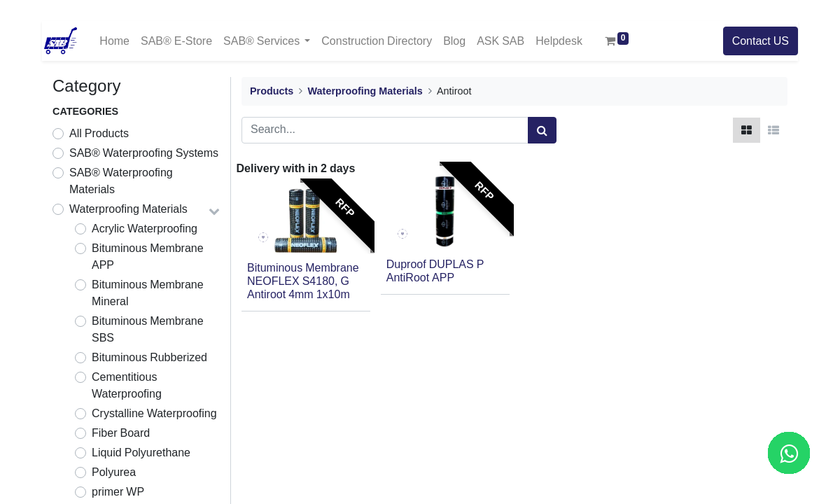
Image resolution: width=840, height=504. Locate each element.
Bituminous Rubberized (149, 358)
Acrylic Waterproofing (145, 229)
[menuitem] (114, 41)
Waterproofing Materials (128, 209)
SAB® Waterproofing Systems (144, 153)
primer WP (118, 492)
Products (272, 91)
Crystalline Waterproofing (154, 414)
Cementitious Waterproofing (127, 386)
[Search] (542, 130)
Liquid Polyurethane (141, 453)
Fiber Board (121, 433)
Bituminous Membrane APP (148, 257)
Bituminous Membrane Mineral (148, 293)
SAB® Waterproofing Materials (121, 181)
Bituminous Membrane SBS (148, 330)
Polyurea (114, 472)
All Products (99, 134)
